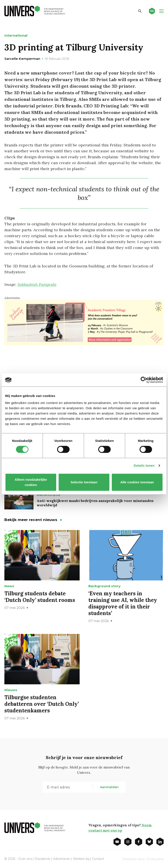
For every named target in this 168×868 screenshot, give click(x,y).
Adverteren (62, 859)
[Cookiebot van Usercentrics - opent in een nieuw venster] (144, 380)
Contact (98, 859)
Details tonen (144, 465)
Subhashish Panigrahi (37, 284)
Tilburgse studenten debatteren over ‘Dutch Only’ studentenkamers (42, 704)
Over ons (25, 859)
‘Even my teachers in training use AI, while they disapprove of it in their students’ (123, 603)
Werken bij (81, 859)
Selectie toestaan (84, 482)
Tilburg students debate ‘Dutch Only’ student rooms (40, 597)
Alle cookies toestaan (137, 482)
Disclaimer (43, 859)
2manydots (155, 859)
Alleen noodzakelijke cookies (31, 482)
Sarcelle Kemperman (22, 59)
